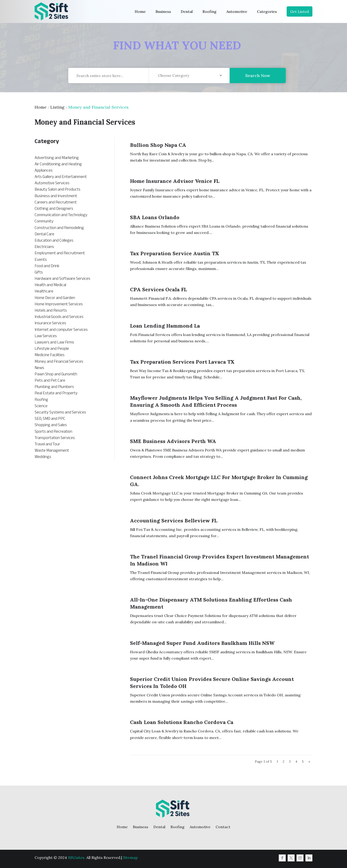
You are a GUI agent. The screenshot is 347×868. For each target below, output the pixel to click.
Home (140, 11)
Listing (57, 107)
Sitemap (130, 857)
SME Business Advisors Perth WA (173, 441)
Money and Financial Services (98, 107)
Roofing (210, 11)
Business (163, 11)
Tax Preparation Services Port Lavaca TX (182, 362)
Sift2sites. (77, 857)
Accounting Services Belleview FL (174, 521)
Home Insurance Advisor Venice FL (175, 181)
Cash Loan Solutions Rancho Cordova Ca (182, 722)
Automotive (237, 11)
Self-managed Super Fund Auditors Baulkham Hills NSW (202, 643)
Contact (223, 827)
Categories (267, 11)
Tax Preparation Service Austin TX (175, 253)
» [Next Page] (309, 761)
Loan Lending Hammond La (165, 326)
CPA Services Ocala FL (158, 289)
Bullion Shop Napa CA (158, 145)
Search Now (258, 81)
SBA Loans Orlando (155, 217)
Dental (187, 11)
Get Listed (300, 11)
